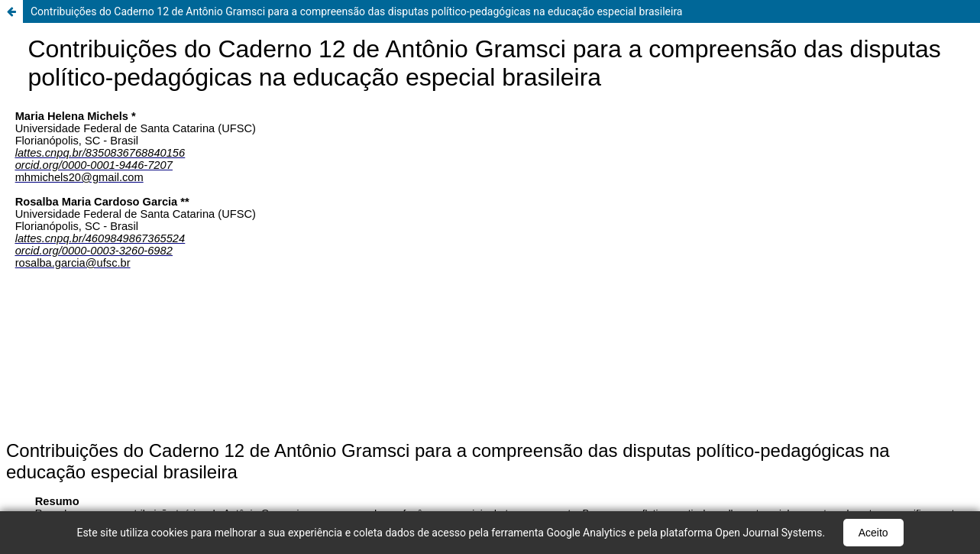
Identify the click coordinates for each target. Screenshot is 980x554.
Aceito (873, 533)
